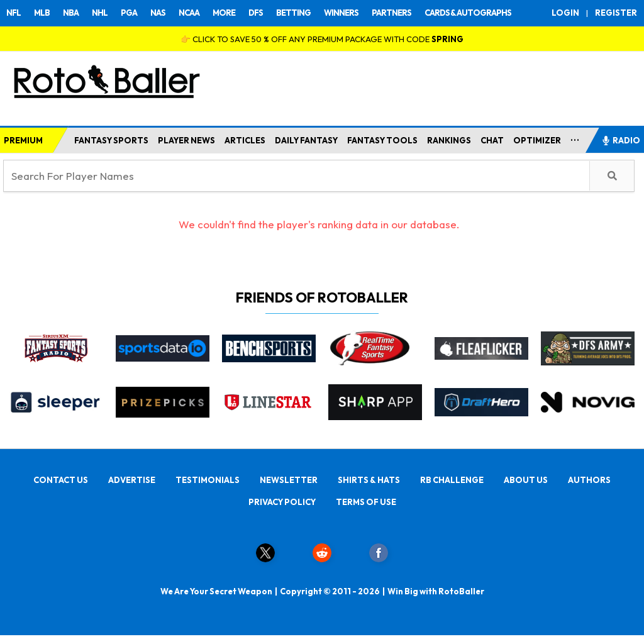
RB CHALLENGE (452, 480)
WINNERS (341, 13)
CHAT (492, 140)
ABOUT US (526, 480)
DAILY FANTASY (306, 140)
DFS (256, 13)
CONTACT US (61, 480)
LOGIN (565, 13)
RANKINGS (449, 140)
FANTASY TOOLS (382, 140)
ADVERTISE (132, 480)
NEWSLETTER (289, 480)
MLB (42, 13)
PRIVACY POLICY (282, 502)
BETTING (293, 13)
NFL (14, 13)
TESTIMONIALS (208, 480)
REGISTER (616, 13)
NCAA (189, 13)
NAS (158, 13)
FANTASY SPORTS (111, 140)
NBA (71, 13)
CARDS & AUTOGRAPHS (468, 13)
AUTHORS (589, 480)
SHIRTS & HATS (369, 480)
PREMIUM (23, 140)
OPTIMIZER (537, 140)
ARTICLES (245, 140)
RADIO (621, 140)
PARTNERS (391, 13)
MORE (224, 13)
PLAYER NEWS (186, 140)
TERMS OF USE (366, 502)
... (575, 138)
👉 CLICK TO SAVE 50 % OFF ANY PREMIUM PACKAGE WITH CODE (322, 39)
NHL (100, 13)
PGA (129, 13)
